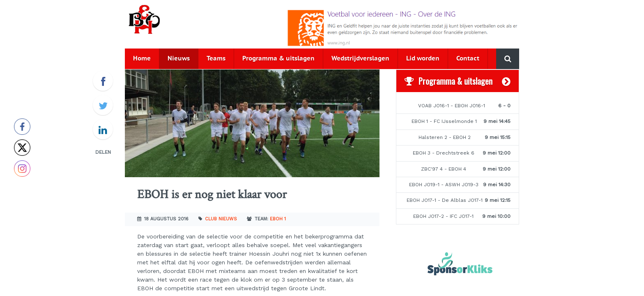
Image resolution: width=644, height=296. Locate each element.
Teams (216, 59)
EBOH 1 (278, 219)
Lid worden (423, 59)
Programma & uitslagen (278, 59)
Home (142, 59)
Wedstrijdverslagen (360, 59)
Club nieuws (221, 219)
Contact (468, 59)
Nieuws (179, 59)
